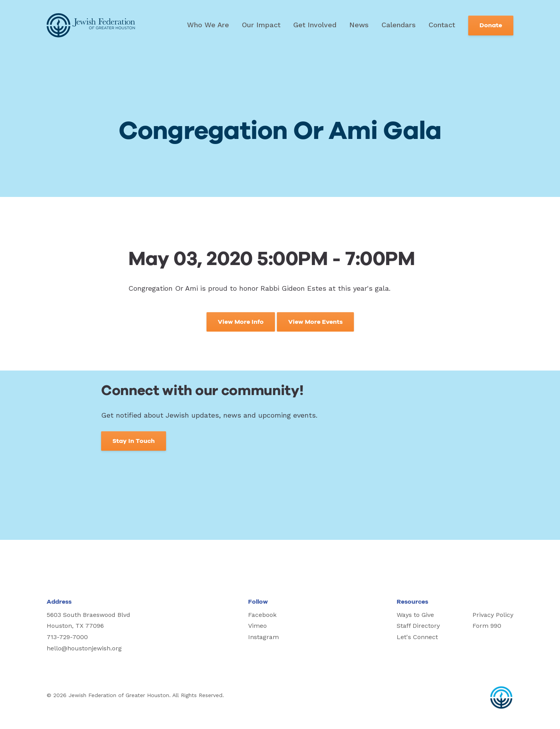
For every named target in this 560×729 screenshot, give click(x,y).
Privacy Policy (493, 615)
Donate (491, 25)
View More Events (315, 322)
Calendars (399, 25)
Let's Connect (417, 637)
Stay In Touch (134, 441)
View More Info (241, 322)
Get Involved (315, 25)
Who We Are (208, 25)
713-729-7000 (67, 637)
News (359, 25)
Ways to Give (415, 615)
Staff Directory (418, 626)
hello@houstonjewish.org (84, 648)
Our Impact (261, 25)
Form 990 (487, 626)
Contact (442, 25)
